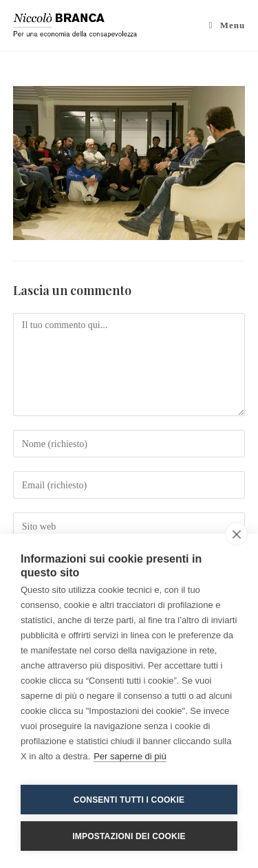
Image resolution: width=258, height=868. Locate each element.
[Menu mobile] (227, 25)
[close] (236, 534)
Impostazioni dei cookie (129, 836)
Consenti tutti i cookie (129, 800)
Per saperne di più (130, 756)
